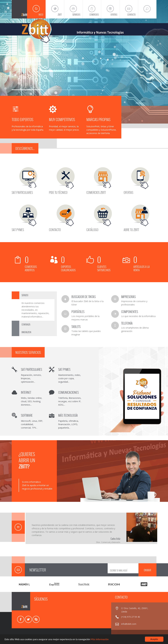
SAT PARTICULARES (22, 192)
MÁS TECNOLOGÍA (68, 415)
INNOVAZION (26, 332)
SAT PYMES (18, 229)
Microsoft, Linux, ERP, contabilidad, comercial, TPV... (32, 424)
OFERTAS (128, 192)
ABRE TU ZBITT (131, 229)
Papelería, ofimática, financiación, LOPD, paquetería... (68, 424)
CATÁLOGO (92, 229)
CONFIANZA (26, 324)
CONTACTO (55, 229)
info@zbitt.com (129, 624)
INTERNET (26, 392)
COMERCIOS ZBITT (96, 192)
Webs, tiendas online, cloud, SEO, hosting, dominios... (32, 401)
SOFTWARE (27, 415)
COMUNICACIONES (68, 392)
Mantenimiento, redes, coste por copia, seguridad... (70, 378)
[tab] (34, 295)
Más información (100, 639)
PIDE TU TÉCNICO (58, 192)
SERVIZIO (25, 295)
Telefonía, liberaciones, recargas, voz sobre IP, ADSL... (70, 401)
